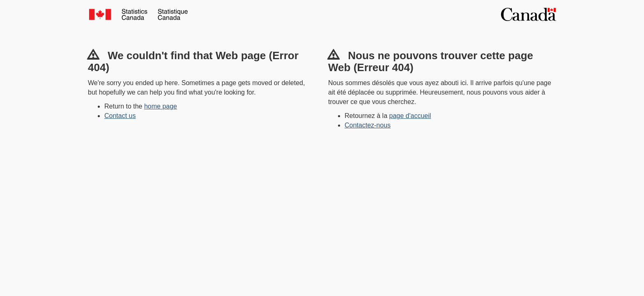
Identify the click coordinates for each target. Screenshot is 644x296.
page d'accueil (410, 116)
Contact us (120, 116)
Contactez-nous (368, 125)
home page (161, 106)
